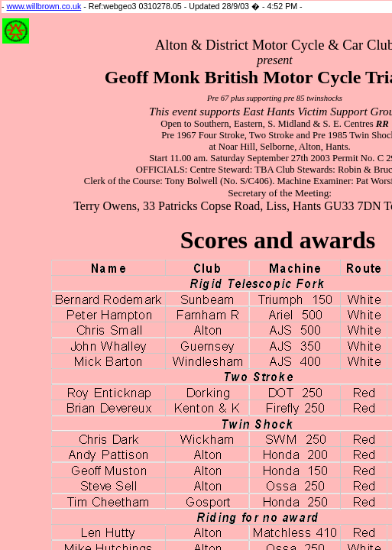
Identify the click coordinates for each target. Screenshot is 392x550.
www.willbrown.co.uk (44, 6)
